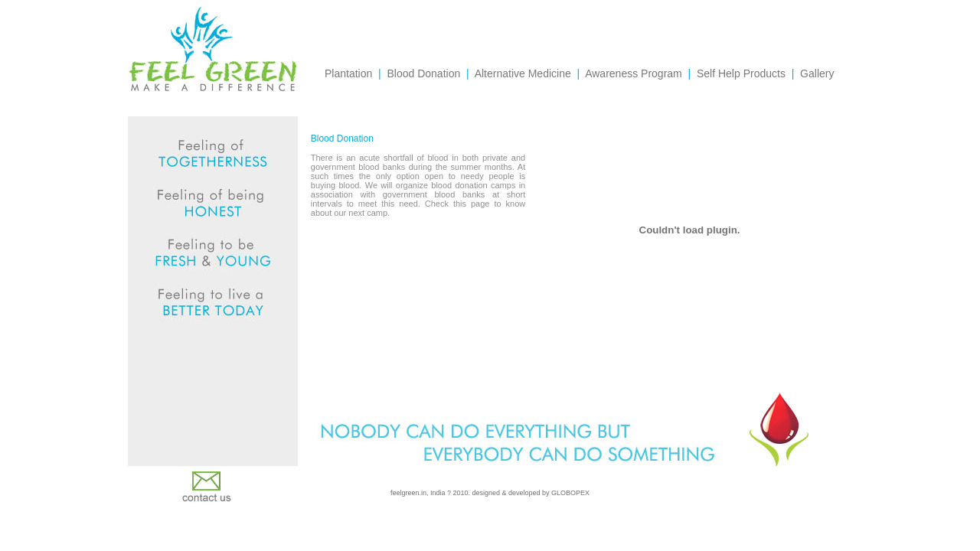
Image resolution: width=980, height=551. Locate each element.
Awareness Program (634, 73)
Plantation (348, 73)
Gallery (817, 73)
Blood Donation (423, 73)
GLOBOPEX (570, 493)
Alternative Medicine (523, 73)
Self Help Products (741, 73)
